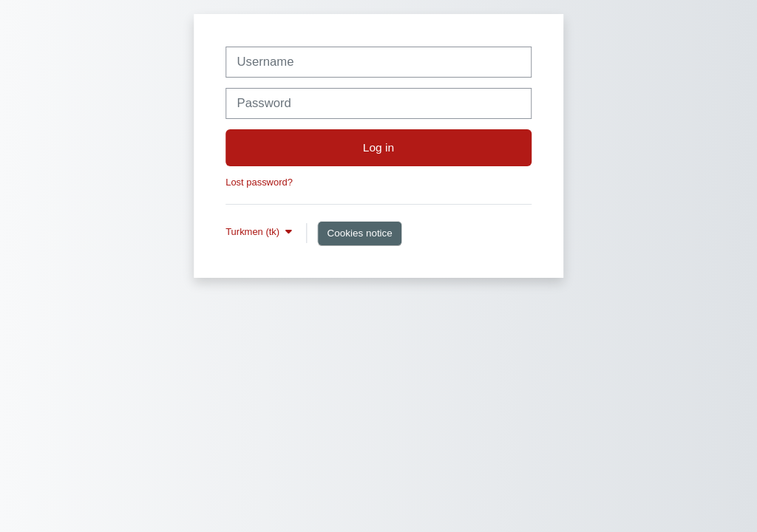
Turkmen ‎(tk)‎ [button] (254, 232)
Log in (378, 147)
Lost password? (259, 182)
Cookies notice (359, 233)
